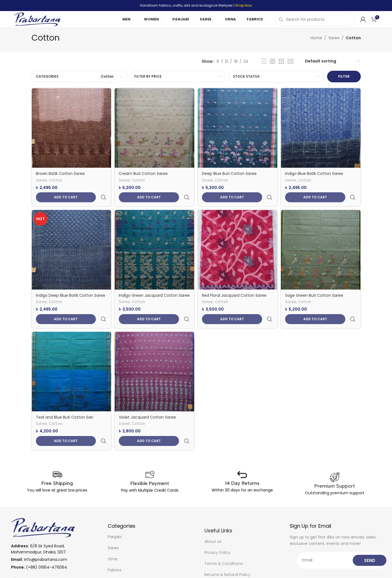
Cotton (56, 187)
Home (316, 46)
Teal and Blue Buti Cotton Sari (65, 401)
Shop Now (244, 5)
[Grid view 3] (281, 69)
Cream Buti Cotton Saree (144, 180)
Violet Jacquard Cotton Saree (148, 401)
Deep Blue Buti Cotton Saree (231, 180)
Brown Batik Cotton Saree (60, 180)
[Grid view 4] (290, 69)
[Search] (315, 23)
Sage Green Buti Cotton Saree (316, 291)
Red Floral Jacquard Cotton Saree (236, 291)
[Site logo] (43, 23)
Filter (344, 85)
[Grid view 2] (273, 69)
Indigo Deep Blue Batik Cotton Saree (71, 291)
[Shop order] (333, 70)
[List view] (264, 69)
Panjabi (115, 561)
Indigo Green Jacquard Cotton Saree (149, 293)
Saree (334, 46)
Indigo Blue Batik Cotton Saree (316, 180)
